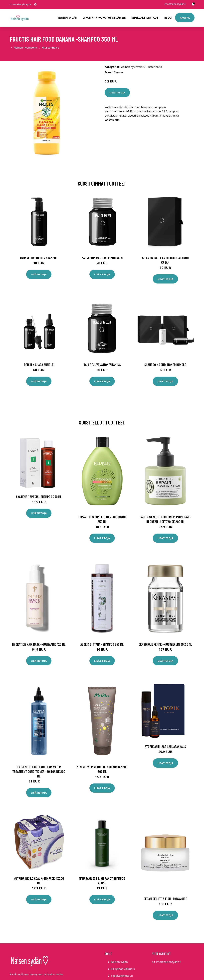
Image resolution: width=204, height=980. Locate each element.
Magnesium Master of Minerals (102, 258)
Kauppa (185, 18)
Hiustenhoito (50, 48)
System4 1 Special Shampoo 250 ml (39, 497)
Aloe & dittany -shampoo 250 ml (102, 644)
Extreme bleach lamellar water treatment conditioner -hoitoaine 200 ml (39, 771)
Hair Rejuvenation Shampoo (39, 258)
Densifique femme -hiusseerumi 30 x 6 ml (165, 644)
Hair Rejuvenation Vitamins (102, 365)
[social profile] (35, 4)
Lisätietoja (117, 92)
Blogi (168, 18)
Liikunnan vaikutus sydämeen (104, 18)
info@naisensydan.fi (175, 4)
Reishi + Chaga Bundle (39, 365)
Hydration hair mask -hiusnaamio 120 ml (39, 644)
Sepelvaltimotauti (145, 18)
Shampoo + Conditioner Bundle (165, 365)
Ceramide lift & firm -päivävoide (165, 899)
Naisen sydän (68, 18)
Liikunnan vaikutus (123, 969)
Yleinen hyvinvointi (26, 48)
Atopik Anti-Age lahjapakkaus (165, 746)
